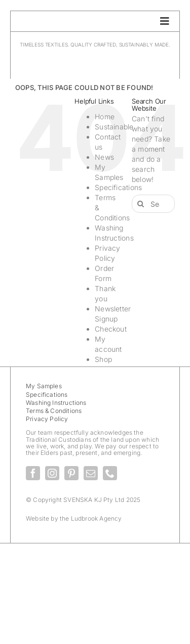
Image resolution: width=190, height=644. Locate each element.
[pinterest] (71, 473)
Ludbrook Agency (97, 518)
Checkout (111, 329)
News (104, 157)
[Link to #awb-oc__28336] (165, 21)
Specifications (118, 187)
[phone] (110, 473)
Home (105, 117)
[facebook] (33, 473)
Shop (103, 359)
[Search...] (153, 204)
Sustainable (114, 127)
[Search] (141, 204)
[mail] (91, 473)
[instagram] (52, 473)
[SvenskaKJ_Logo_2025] (95, 56)
